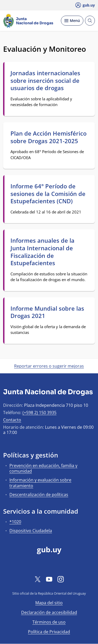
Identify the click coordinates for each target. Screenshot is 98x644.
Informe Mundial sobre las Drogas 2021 (47, 312)
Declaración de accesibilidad (49, 612)
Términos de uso (49, 622)
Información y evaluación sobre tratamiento (40, 483)
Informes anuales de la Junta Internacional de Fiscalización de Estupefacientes (42, 252)
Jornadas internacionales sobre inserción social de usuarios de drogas (45, 80)
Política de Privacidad (49, 632)
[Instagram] (61, 579)
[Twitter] (38, 579)
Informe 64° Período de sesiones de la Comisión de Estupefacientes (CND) (48, 194)
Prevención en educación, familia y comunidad (43, 468)
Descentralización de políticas (39, 495)
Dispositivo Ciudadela (31, 531)
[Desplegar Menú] (72, 21)
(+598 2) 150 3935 (39, 413)
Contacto (12, 420)
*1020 (15, 522)
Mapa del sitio (49, 603)
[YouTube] (49, 579)
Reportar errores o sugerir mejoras (49, 366)
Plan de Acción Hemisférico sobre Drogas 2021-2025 (48, 137)
